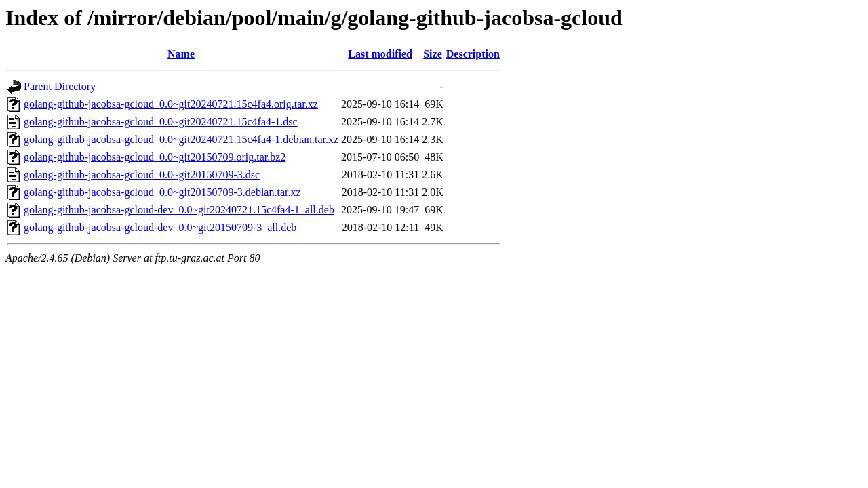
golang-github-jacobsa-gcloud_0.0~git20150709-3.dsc (142, 175)
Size (433, 54)
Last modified (380, 54)
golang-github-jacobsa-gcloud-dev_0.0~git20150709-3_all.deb (160, 227)
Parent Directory (60, 86)
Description (473, 54)
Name (181, 54)
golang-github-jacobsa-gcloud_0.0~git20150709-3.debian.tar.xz (162, 192)
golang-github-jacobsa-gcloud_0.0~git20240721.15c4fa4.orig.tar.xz (171, 104)
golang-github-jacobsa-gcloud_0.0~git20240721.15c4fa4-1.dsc (161, 122)
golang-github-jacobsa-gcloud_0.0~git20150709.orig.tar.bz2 (155, 157)
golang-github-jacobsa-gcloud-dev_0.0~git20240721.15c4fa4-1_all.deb (179, 210)
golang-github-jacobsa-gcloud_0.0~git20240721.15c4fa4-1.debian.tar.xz (181, 139)
